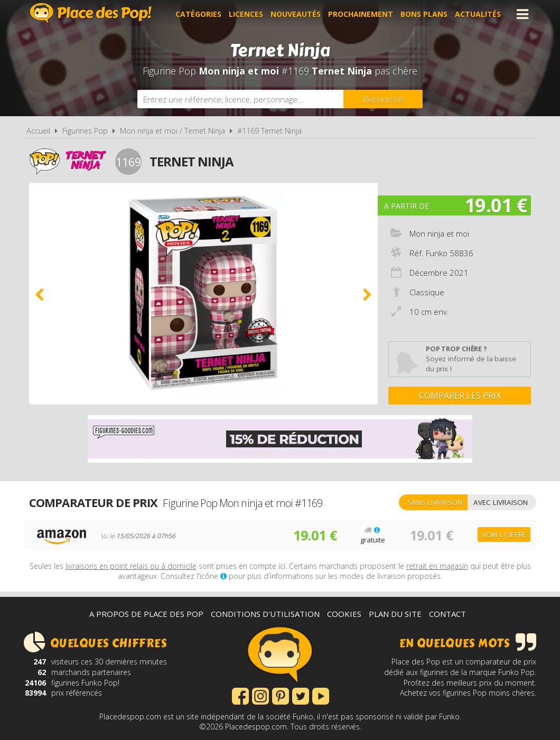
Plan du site (395, 614)
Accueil (38, 131)
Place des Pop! (91, 13)
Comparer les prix (460, 396)
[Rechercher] (383, 99)
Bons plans (424, 14)
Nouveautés (296, 14)
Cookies (344, 614)
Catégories (198, 14)
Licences (246, 14)
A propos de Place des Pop (146, 614)
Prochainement (361, 14)
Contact (447, 614)
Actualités (478, 14)
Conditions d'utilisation (265, 614)
